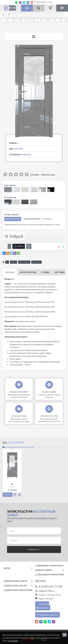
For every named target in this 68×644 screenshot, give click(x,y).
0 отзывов (35, 174)
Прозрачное (36, 262)
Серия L (14, 262)
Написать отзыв (48, 174)
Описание (10, 272)
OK (64, 635)
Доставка (60, 272)
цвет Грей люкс (24, 262)
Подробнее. (13, 641)
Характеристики (28, 272)
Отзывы (46, 272)
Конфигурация (12, 214)
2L (7, 262)
